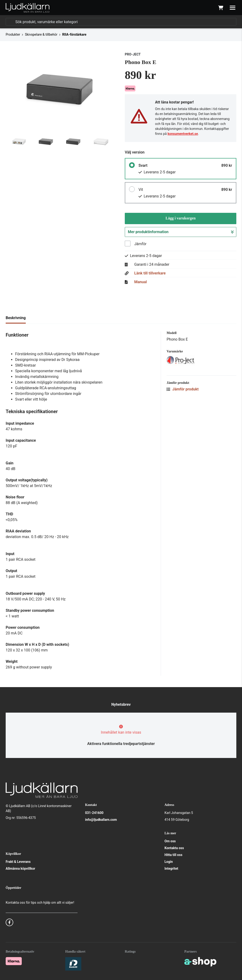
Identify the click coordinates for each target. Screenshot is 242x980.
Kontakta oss (174, 848)
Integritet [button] (171, 869)
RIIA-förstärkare (74, 34)
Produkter (13, 34)
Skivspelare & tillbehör (41, 34)
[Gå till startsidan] (28, 8)
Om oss (170, 841)
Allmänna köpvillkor (20, 869)
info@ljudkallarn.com (101, 820)
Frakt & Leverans (18, 862)
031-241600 (94, 813)
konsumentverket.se (183, 134)
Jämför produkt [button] (183, 389)
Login (169, 862)
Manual (140, 282)
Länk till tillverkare (150, 273)
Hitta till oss (173, 855)
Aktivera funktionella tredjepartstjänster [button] (121, 744)
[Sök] (121, 22)
